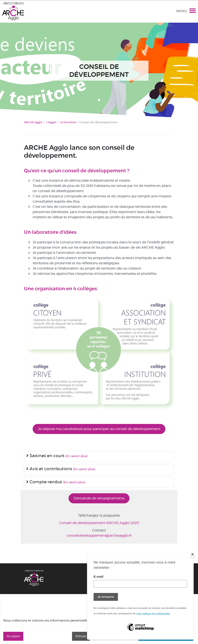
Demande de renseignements (99, 498)
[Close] (193, 554)
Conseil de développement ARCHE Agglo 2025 (99, 523)
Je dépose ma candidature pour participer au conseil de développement (99, 429)
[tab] (99, 456)
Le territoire (68, 122)
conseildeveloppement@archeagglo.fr (99, 536)
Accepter (13, 636)
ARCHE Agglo (33, 122)
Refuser (81, 636)
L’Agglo (51, 122)
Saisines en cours (46, 456)
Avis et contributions (50, 469)
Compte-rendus (45, 482)
